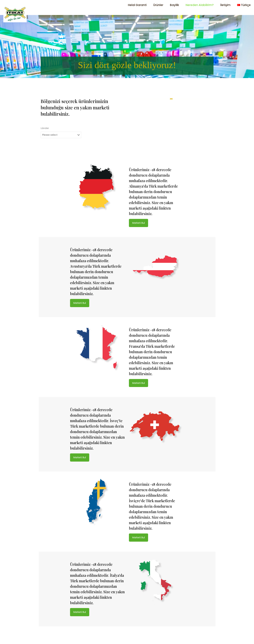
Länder (45, 128)
